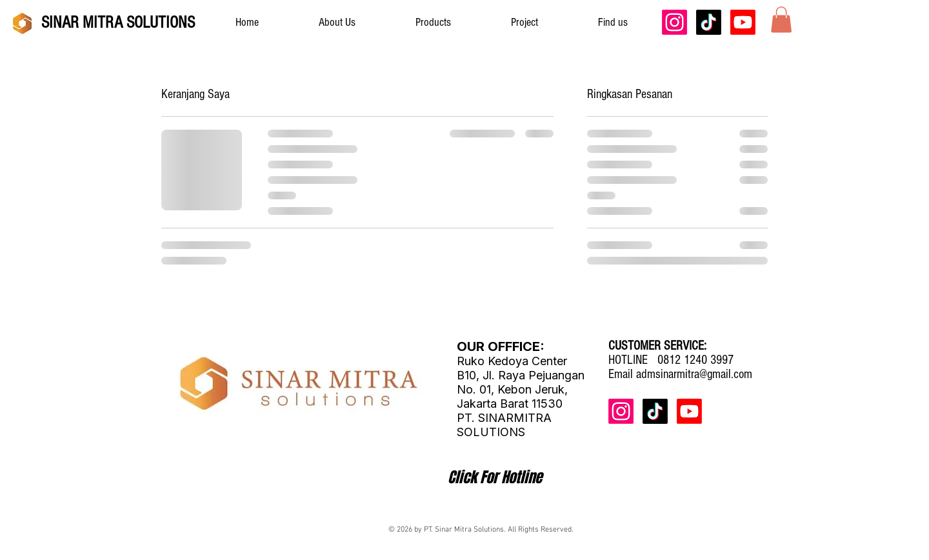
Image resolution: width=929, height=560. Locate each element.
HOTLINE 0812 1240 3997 (671, 360)
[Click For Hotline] (495, 477)
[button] (781, 20)
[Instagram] (674, 22)
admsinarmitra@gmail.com (694, 374)
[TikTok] (709, 22)
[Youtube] (743, 22)
